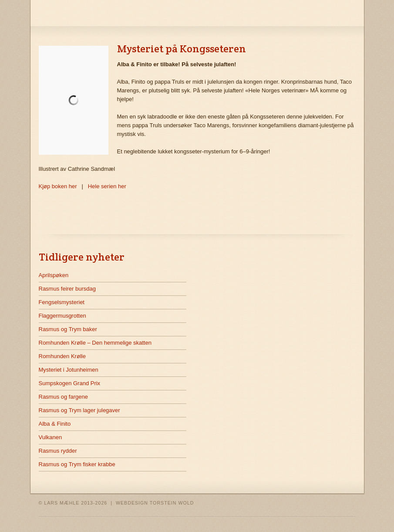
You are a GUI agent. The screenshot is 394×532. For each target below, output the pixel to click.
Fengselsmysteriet (62, 302)
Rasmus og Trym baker (68, 329)
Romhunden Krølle (62, 356)
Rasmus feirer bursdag (67, 289)
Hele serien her (107, 186)
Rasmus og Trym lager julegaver (79, 410)
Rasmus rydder (58, 451)
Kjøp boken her (58, 186)
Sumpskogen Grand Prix (70, 383)
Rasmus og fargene (63, 397)
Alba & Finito (55, 424)
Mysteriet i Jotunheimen (69, 370)
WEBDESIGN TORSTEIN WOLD (155, 503)
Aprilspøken (54, 275)
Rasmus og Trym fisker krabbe (77, 464)
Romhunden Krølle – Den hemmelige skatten (95, 343)
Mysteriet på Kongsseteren (182, 49)
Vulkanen (51, 437)
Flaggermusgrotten (62, 316)
